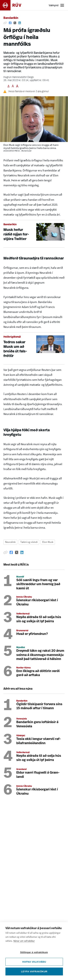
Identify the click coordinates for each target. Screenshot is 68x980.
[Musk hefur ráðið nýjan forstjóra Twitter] (34, 234)
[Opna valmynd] (57, 5)
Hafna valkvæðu (34, 962)
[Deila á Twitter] (15, 23)
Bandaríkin (11, 18)
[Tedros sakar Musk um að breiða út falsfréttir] (34, 348)
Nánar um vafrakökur (24, 941)
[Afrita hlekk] (5, 23)
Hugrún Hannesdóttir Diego (19, 77)
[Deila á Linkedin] (20, 23)
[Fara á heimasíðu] (14, 5)
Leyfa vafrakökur (34, 972)
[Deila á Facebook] (10, 23)
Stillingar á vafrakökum (34, 952)
